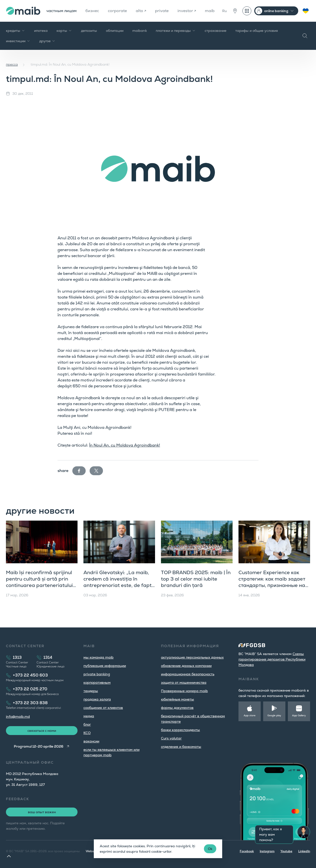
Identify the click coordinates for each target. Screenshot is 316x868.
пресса (12, 64)
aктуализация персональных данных (192, 657)
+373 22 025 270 (30, 689)
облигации (115, 31)
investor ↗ (187, 11)
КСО (87, 733)
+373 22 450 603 (30, 675)
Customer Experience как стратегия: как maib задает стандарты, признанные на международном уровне (272, 582)
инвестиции (18, 41)
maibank (140, 31)
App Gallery (299, 715)
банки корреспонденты (180, 730)
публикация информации (105, 666)
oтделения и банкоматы (181, 747)
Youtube (286, 851)
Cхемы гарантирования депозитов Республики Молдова (272, 659)
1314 (48, 657)
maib (210, 11)
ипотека (41, 31)
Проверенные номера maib (184, 691)
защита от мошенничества (184, 682)
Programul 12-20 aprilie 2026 (39, 746)
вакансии (91, 741)
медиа (89, 716)
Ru (224, 11)
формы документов (177, 708)
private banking (97, 674)
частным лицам (61, 11)
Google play (274, 715)
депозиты (89, 31)
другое (47, 41)
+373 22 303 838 (30, 703)
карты (64, 31)
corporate (117, 11)
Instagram (267, 851)
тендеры (91, 691)
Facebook (247, 851)
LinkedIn (304, 851)
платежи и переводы (176, 31)
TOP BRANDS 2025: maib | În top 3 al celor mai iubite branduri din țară (196, 579)
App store (250, 715)
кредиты (16, 31)
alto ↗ (141, 11)
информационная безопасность (188, 674)
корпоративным (97, 682)
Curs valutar (171, 738)
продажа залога (97, 699)
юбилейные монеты (178, 699)
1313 (17, 657)
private (162, 11)
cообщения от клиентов (103, 708)
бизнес (92, 11)
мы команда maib (99, 657)
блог (87, 724)
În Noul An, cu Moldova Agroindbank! (125, 445)
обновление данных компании (186, 666)
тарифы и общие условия (257, 31)
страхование (216, 31)
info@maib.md (18, 717)
